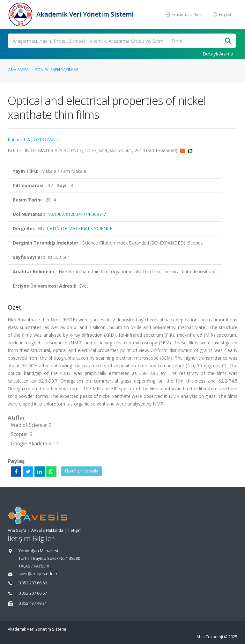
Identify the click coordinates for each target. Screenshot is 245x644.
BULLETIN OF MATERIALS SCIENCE (75, 228)
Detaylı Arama (218, 54)
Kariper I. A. (19, 139)
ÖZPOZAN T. (47, 139)
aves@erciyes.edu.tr (38, 574)
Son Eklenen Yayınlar (57, 70)
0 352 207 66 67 (33, 593)
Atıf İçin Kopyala (82, 471)
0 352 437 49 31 (33, 603)
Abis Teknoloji (210, 637)
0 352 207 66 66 (33, 583)
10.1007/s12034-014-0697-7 (77, 214)
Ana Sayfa (19, 70)
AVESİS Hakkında (47, 530)
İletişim (75, 530)
